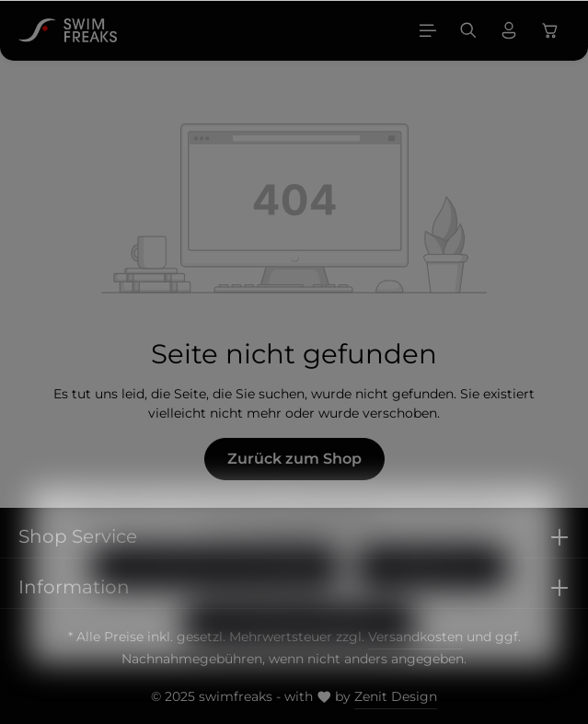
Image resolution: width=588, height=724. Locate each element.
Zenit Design (396, 696)
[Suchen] (468, 30)
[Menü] (428, 30)
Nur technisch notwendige (216, 588)
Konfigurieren (432, 588)
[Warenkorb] (550, 30)
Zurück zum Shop (294, 459)
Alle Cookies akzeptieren (300, 645)
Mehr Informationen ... (318, 548)
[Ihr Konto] (509, 30)
